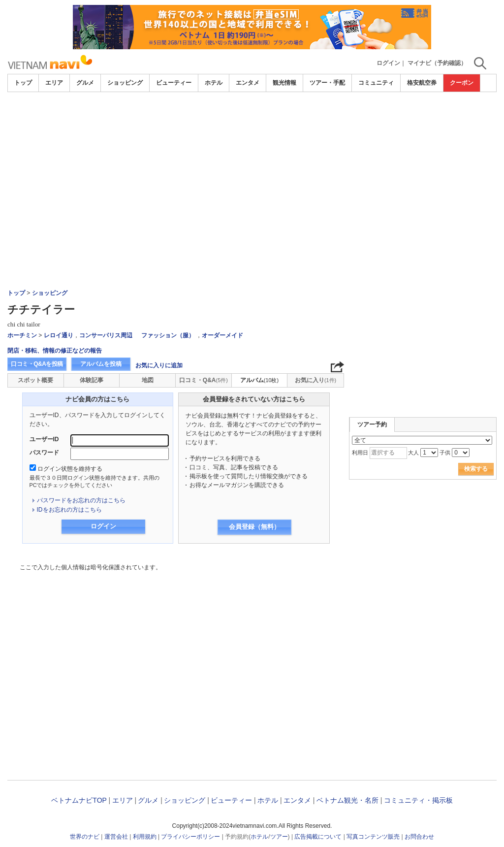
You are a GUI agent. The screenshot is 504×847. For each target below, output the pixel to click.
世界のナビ (85, 837)
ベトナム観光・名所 (347, 800)
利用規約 (145, 837)
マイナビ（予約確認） (437, 63)
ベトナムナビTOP (79, 800)
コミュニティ (376, 83)
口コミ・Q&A (204, 380)
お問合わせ (419, 837)
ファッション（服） (168, 335)
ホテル (214, 83)
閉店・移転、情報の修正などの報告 (55, 351)
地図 (148, 380)
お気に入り (315, 380)
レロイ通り (59, 335)
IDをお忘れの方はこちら (69, 510)
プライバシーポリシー (190, 837)
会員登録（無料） (254, 527)
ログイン (388, 63)
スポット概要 (35, 380)
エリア (54, 83)
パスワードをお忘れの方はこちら (81, 500)
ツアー (279, 837)
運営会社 (116, 837)
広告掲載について (318, 837)
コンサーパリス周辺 (106, 335)
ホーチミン (22, 335)
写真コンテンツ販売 (373, 837)
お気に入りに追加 (159, 365)
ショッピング (125, 83)
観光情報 (284, 83)
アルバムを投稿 (101, 364)
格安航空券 (422, 83)
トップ (23, 83)
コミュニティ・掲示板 (418, 800)
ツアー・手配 (327, 83)
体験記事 (92, 380)
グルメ (85, 83)
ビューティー (174, 83)
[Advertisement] (252, 166)
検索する (476, 469)
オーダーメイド (222, 335)
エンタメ (248, 83)
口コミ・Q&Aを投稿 (37, 364)
